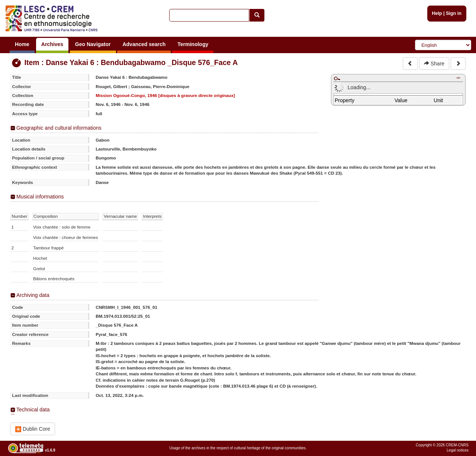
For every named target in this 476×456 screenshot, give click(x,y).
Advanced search (144, 44)
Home (22, 44)
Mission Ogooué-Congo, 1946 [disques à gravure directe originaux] (165, 95)
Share (434, 64)
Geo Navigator (93, 44)
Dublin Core (33, 429)
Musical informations (40, 197)
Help (437, 13)
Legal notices (458, 450)
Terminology (193, 44)
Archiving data (33, 295)
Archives (52, 44)
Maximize (337, 78)
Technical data (33, 410)
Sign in (454, 13)
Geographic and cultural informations (59, 128)
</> (458, 78)
